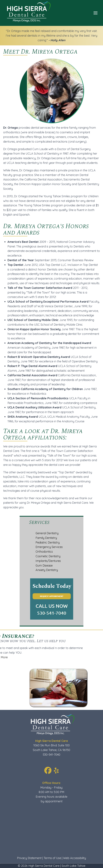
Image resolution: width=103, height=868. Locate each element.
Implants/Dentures (48, 561)
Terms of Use (52, 858)
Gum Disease (44, 565)
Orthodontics (44, 552)
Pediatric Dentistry (48, 542)
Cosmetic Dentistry (48, 556)
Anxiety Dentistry (47, 570)
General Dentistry (47, 533)
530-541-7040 (51, 755)
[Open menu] (95, 13)
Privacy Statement (29, 858)
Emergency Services (49, 547)
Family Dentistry (46, 538)
